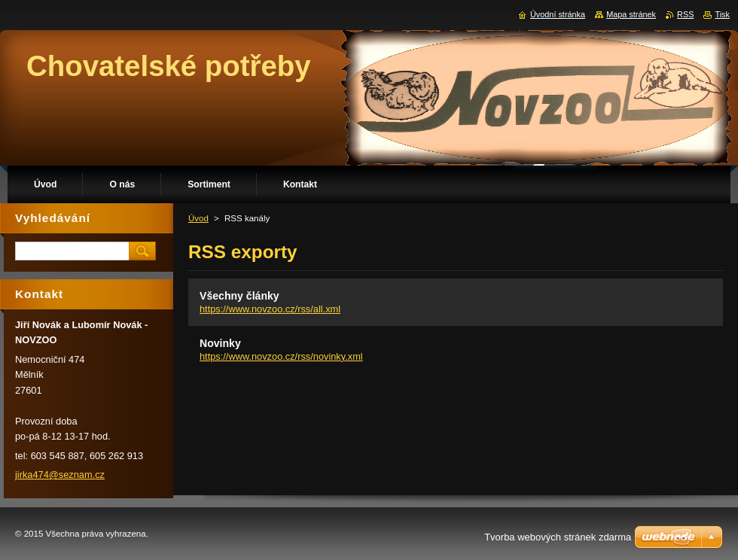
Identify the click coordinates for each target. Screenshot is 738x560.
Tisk (722, 14)
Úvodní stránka (558, 14)
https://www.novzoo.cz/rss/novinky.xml (281, 356)
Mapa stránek (631, 14)
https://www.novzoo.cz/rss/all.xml (270, 309)
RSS (685, 14)
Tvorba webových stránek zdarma (558, 537)
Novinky (220, 343)
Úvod (198, 218)
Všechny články (239, 296)
